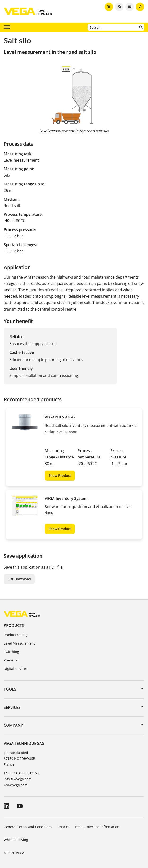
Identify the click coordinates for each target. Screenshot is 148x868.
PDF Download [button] (19, 579)
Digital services (16, 669)
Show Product (60, 476)
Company (13, 725)
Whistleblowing (16, 840)
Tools (10, 689)
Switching (11, 652)
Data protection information (97, 827)
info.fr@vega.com (18, 779)
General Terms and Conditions (28, 827)
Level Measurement (19, 643)
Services (12, 707)
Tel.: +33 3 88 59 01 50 (21, 773)
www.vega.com (16, 785)
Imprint (64, 827)
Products (14, 625)
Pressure (11, 660)
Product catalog (16, 635)
